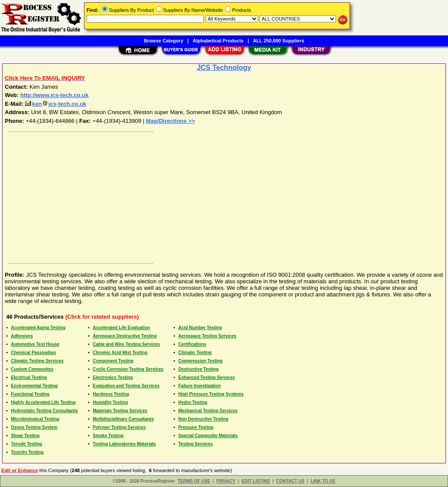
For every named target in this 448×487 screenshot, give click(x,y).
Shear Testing (25, 436)
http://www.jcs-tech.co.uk (54, 95)
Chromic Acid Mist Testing (120, 353)
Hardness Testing (111, 394)
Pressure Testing (196, 427)
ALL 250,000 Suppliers (278, 41)
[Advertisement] (224, 195)
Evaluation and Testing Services (126, 386)
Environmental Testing (34, 386)
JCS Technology (224, 68)
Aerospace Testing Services (207, 336)
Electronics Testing (113, 377)
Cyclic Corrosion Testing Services (128, 369)
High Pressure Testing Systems (211, 394)
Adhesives (22, 336)
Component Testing (113, 361)
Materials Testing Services (120, 411)
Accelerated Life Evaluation (121, 328)
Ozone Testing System (34, 427)
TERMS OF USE (194, 481)
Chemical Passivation (33, 353)
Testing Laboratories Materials (124, 444)
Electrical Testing (29, 377)
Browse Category (164, 41)
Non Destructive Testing (203, 419)
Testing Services (195, 444)
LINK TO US (323, 481)
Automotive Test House (35, 344)
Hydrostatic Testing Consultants (44, 411)
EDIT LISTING (256, 481)
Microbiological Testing (35, 419)
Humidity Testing (110, 402)
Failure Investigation (199, 386)
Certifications (192, 344)
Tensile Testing (26, 444)
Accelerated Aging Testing (38, 328)
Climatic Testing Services (37, 361)
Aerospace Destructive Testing (125, 336)
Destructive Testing (198, 369)
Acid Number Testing (200, 328)
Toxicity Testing (27, 452)
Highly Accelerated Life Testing (43, 402)
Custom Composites (32, 369)
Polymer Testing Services (119, 427)
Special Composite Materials (208, 436)
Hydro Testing (192, 402)
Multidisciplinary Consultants (123, 419)
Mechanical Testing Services (208, 411)
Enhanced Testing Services (206, 377)
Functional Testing (30, 394)
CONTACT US (290, 481)
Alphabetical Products (218, 41)
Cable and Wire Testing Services (126, 344)
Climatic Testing (195, 353)
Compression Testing (200, 361)
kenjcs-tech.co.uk (56, 104)
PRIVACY (226, 481)
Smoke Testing (108, 436)
